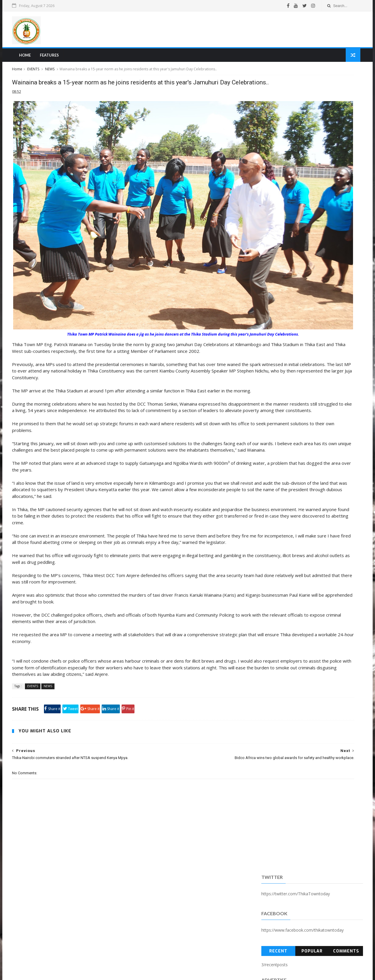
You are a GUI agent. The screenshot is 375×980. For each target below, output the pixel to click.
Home (48, 60)
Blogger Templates (127, 972)
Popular (294, 150)
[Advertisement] (230, 32)
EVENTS (59, 76)
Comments (323, 150)
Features (73, 60)
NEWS (76, 76)
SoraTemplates (70, 972)
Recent (265, 150)
